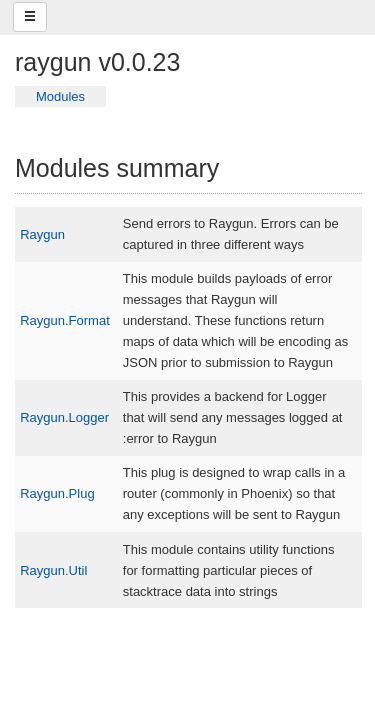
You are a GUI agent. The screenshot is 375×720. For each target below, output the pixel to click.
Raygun (42, 234)
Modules (60, 96)
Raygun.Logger (64, 417)
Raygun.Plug (57, 493)
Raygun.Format (65, 320)
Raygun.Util (53, 570)
